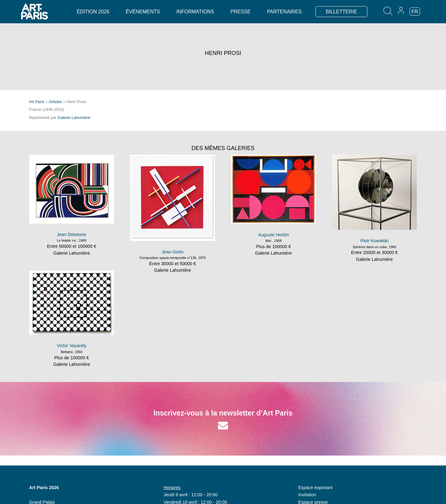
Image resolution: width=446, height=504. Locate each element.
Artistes (55, 102)
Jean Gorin (172, 252)
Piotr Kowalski (374, 241)
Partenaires (284, 12)
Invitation (307, 495)
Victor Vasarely (72, 346)
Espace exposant (315, 488)
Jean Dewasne (72, 234)
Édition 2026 (93, 12)
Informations (195, 12)
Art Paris (37, 102)
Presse (241, 12)
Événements (143, 12)
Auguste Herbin (273, 235)
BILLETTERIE (341, 12)
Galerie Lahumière (74, 118)
